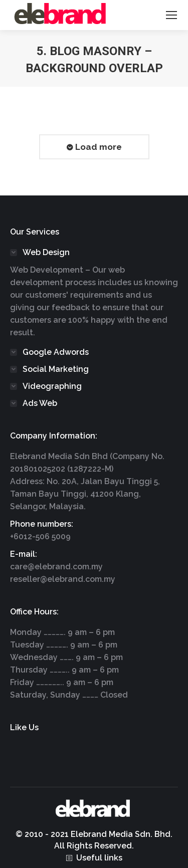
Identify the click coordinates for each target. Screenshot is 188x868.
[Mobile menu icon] (171, 15)
